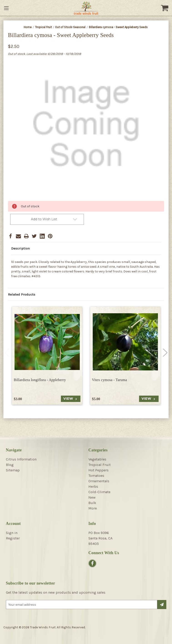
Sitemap (13, 470)
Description (20, 248)
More (93, 508)
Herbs (93, 486)
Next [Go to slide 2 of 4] (165, 353)
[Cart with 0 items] (165, 8)
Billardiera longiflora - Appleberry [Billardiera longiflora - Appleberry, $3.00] (40, 380)
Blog (10, 465)
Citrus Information (21, 459)
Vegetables (97, 459)
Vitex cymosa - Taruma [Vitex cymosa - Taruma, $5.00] (110, 380)
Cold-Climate (99, 492)
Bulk (92, 503)
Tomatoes (96, 476)
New (92, 497)
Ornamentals (99, 481)
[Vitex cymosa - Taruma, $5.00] (125, 342)
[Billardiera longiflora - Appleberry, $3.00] (47, 342)
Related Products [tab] (22, 294)
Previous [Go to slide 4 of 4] (7, 353)
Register (13, 538)
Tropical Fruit (100, 465)
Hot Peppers (98, 470)
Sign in (12, 533)
